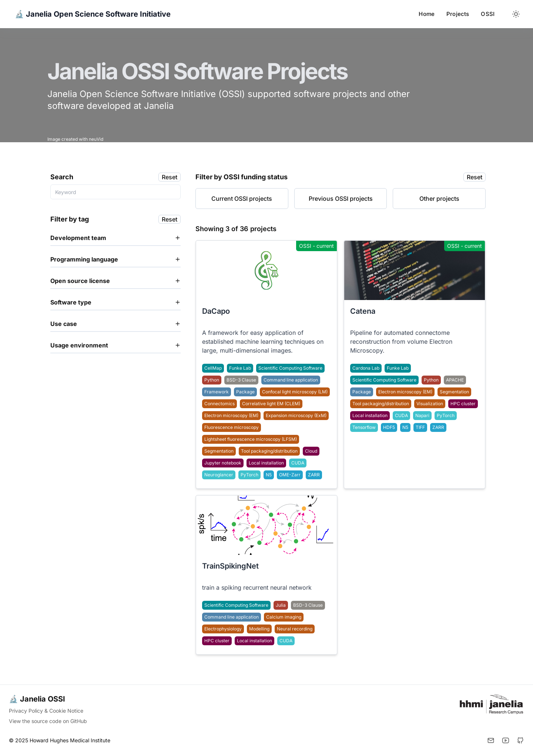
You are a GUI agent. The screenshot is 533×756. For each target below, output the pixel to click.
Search (62, 177)
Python (431, 380)
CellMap (213, 368)
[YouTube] (506, 740)
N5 (405, 427)
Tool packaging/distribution (381, 404)
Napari (422, 415)
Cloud (311, 451)
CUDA (401, 415)
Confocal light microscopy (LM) (295, 392)
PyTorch (446, 415)
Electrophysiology (223, 629)
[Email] (491, 740)
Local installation (370, 415)
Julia (281, 605)
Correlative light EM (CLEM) (271, 404)
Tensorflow (364, 427)
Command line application (291, 380)
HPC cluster (463, 404)
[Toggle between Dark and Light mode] (516, 14)
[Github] (520, 740)
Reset (170, 177)
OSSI (488, 14)
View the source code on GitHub (48, 721)
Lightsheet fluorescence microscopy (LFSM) (251, 439)
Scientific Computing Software (384, 380)
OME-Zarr (290, 475)
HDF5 (389, 427)
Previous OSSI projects (341, 199)
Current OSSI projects (242, 199)
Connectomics (219, 404)
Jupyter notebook (223, 463)
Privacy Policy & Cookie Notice (46, 711)
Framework (217, 392)
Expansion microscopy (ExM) (296, 415)
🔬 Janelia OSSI (37, 699)
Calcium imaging (284, 617)
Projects (458, 14)
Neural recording (295, 629)
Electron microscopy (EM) (405, 392)
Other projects (439, 199)
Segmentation (454, 392)
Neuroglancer (219, 475)
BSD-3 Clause (241, 380)
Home (427, 14)
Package (362, 392)
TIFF (420, 427)
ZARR (438, 427)
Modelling (259, 629)
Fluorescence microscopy (232, 427)
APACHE (455, 380)
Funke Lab (398, 368)
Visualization (430, 404)
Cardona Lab (366, 368)
